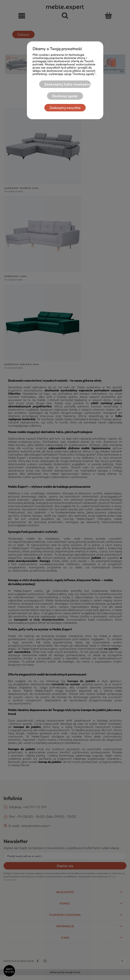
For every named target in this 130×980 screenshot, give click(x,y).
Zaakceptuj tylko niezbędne (67, 84)
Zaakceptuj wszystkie (65, 108)
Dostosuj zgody (65, 96)
